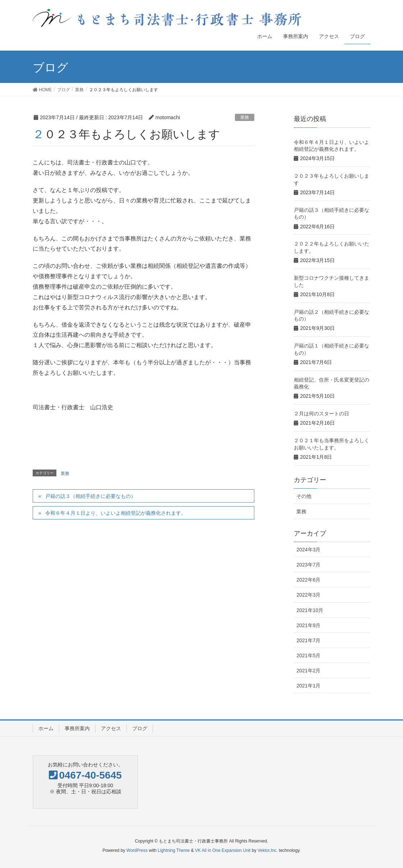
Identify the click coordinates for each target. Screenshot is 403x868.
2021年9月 (308, 625)
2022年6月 (308, 580)
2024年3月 (308, 550)
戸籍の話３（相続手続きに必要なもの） (91, 496)
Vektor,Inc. (268, 850)
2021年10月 (310, 610)
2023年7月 (308, 565)
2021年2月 (308, 671)
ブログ (140, 728)
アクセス (111, 728)
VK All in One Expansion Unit (223, 850)
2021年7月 (308, 640)
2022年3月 (308, 595)
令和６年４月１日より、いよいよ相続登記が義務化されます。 (116, 513)
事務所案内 (77, 728)
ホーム (46, 728)
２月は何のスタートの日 (321, 414)
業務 (245, 117)
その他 (304, 496)
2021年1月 (308, 686)
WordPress (137, 850)
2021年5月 (308, 655)
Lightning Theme (174, 850)
